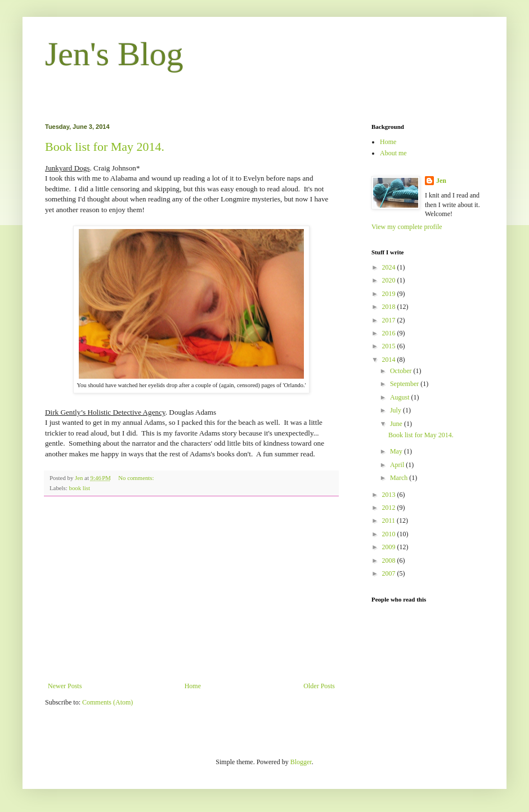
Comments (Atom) (107, 702)
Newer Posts (65, 686)
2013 (390, 495)
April (398, 465)
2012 (390, 508)
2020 (390, 280)
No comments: (137, 478)
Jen (441, 181)
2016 (390, 333)
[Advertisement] (191, 589)
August (401, 397)
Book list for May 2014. (105, 147)
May (397, 451)
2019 (390, 294)
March (400, 478)
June (397, 424)
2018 (390, 307)
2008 (390, 560)
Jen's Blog (114, 54)
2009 (390, 547)
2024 (390, 267)
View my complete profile (407, 227)
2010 (390, 534)
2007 (390, 573)
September (405, 384)
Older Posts (319, 686)
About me (393, 153)
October (402, 371)
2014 (390, 360)
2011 (390, 521)
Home (193, 686)
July (396, 410)
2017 (390, 320)
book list (79, 488)
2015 (390, 346)
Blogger (301, 762)
